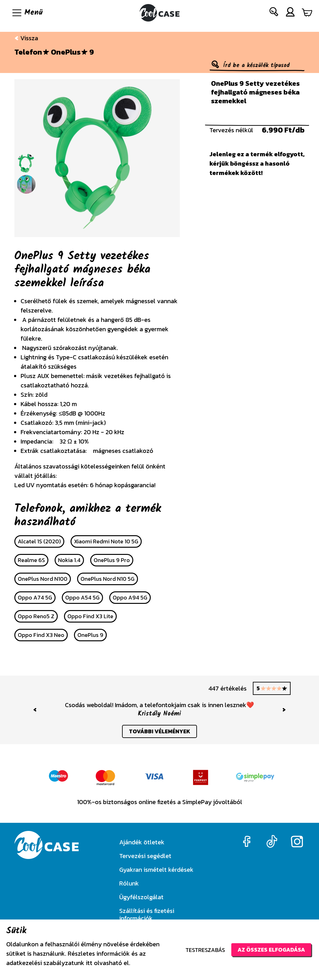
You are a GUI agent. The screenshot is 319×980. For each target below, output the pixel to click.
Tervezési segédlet (145, 856)
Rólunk (129, 883)
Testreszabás (204, 950)
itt (89, 963)
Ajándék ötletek (142, 842)
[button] (274, 13)
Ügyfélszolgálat (141, 897)
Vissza (26, 38)
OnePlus (66, 52)
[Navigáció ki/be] (27, 13)
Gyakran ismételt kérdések (156, 870)
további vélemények (160, 732)
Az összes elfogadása (271, 950)
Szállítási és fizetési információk (147, 915)
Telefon (28, 52)
